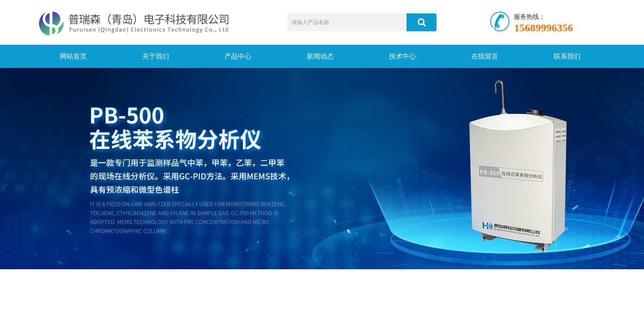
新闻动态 (320, 56)
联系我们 (567, 56)
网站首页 (73, 56)
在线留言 (485, 56)
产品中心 (238, 56)
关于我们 (156, 56)
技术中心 (402, 56)
